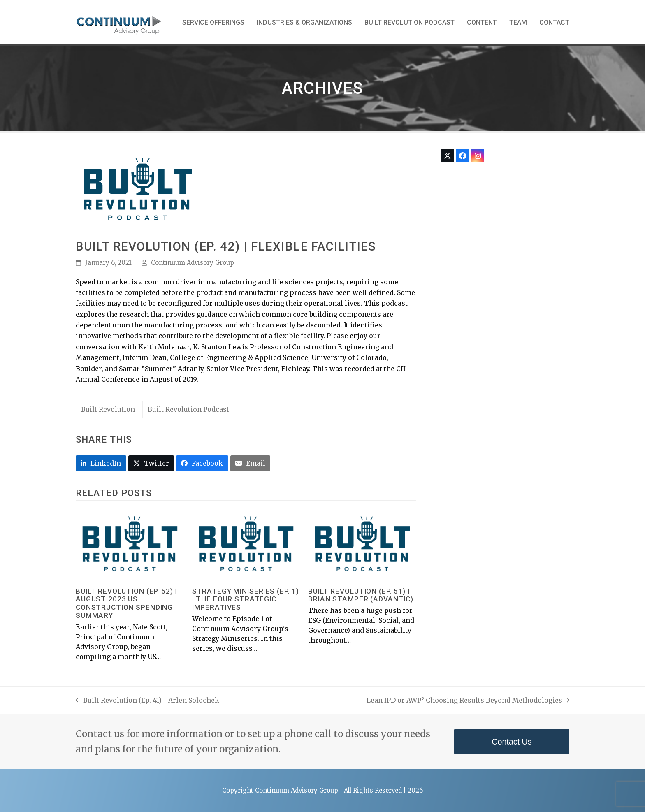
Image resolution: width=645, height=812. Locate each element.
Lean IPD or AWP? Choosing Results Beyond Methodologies (468, 701)
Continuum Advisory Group (193, 263)
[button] (101, 463)
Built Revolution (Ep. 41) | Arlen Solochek (147, 701)
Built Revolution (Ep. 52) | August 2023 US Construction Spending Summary (126, 603)
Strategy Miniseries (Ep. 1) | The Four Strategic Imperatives (246, 599)
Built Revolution (108, 409)
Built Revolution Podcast (188, 409)
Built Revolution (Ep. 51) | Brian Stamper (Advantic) (361, 595)
